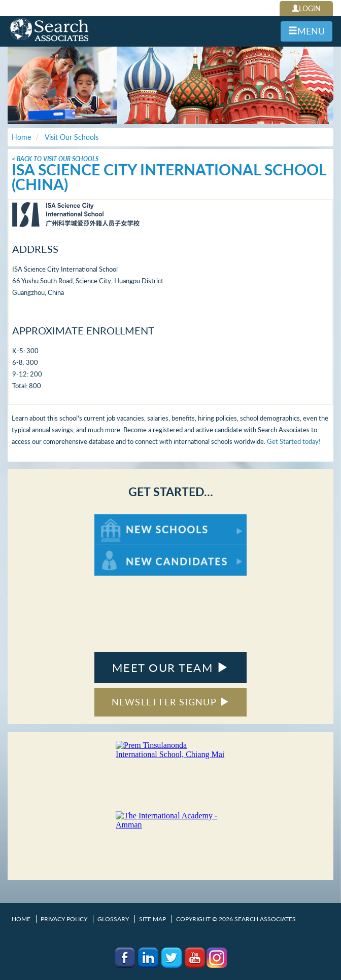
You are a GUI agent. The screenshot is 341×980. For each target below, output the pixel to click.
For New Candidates (126, 550)
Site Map (152, 919)
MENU (306, 31)
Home (21, 919)
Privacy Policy (64, 919)
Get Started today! (294, 441)
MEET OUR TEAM (170, 668)
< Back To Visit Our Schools (55, 159)
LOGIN (306, 8)
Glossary (113, 919)
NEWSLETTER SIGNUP (171, 702)
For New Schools (121, 519)
